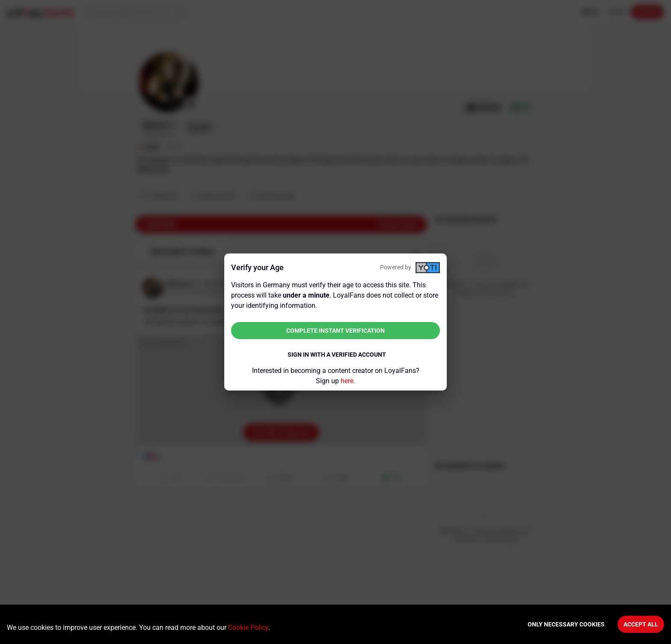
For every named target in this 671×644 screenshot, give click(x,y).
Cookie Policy (248, 628)
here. (348, 381)
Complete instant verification (335, 331)
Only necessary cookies (566, 624)
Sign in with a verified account (337, 355)
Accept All (641, 624)
